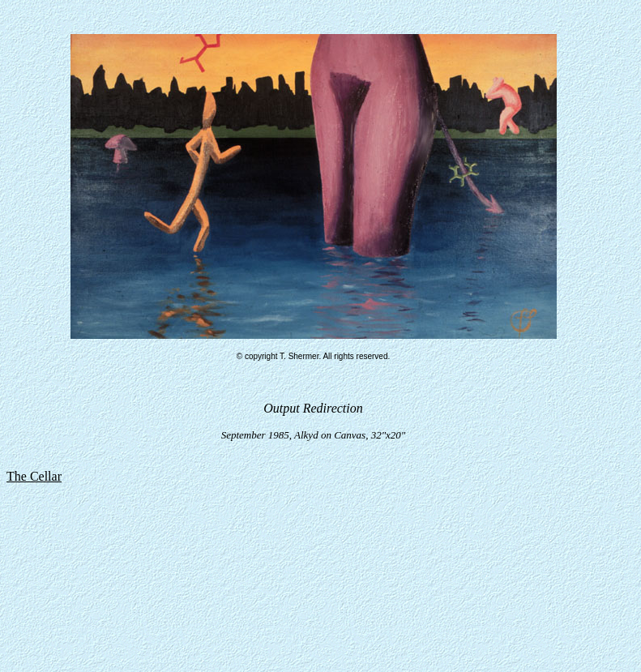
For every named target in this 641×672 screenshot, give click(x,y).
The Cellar (34, 476)
